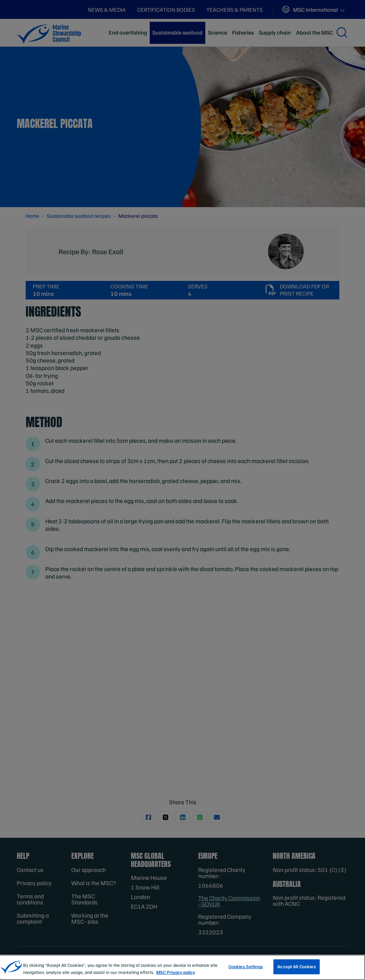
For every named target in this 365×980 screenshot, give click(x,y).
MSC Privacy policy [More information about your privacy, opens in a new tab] (176, 972)
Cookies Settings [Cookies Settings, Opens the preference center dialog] (246, 966)
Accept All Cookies (296, 966)
